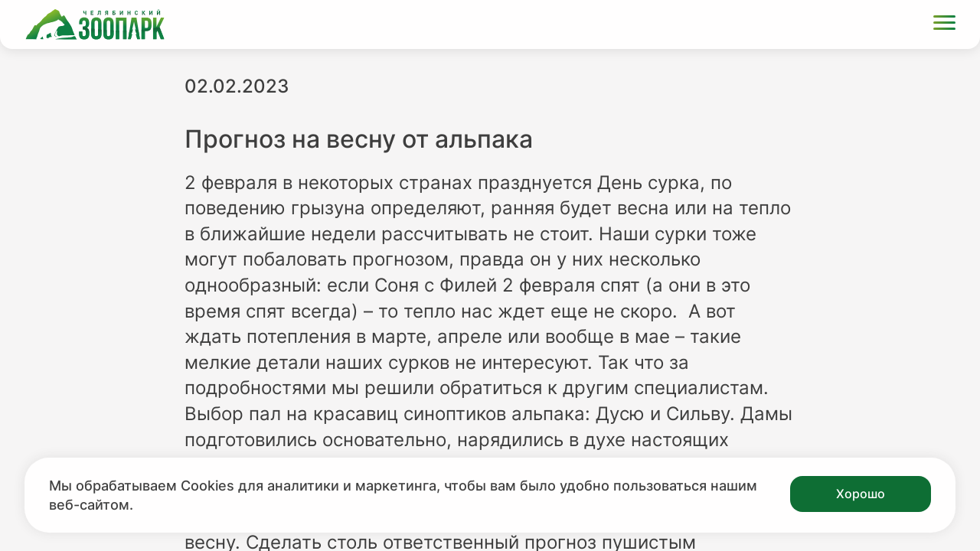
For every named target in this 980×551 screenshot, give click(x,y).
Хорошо (861, 494)
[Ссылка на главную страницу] (95, 24)
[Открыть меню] (944, 25)
